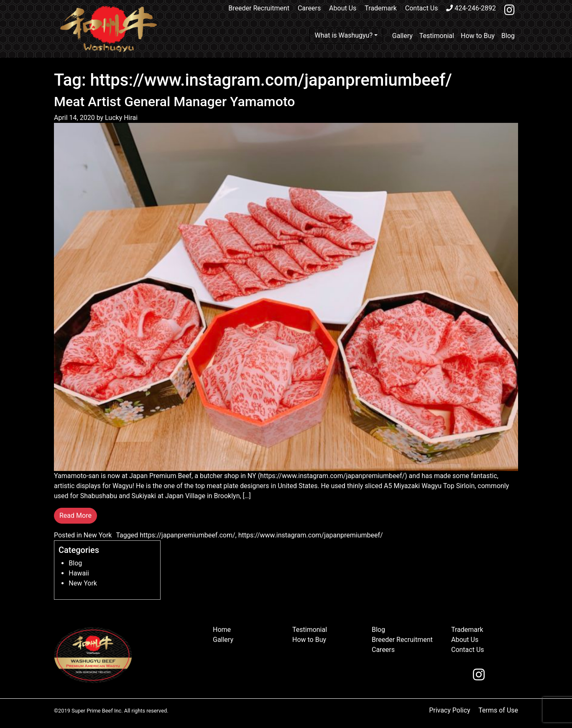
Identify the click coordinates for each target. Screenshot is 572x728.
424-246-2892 (471, 8)
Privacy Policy (450, 710)
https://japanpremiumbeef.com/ (187, 535)
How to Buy (478, 36)
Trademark (381, 8)
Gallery (402, 36)
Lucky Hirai (120, 118)
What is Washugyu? (344, 35)
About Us (343, 8)
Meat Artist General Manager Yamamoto (174, 102)
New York (98, 535)
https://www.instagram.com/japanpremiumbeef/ (311, 535)
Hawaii (79, 573)
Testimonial (437, 36)
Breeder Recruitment (259, 8)
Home (222, 630)
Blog (508, 36)
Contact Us (422, 8)
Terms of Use (498, 710)
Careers (309, 8)
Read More (75, 515)
